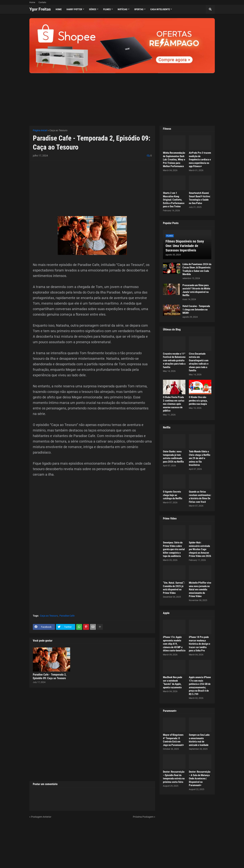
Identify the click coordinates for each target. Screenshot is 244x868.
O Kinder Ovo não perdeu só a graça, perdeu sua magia (198, 401)
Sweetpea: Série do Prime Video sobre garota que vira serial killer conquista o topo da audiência (174, 549)
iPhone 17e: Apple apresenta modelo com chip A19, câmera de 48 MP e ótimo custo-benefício (174, 644)
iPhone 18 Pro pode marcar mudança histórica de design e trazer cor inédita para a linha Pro (200, 644)
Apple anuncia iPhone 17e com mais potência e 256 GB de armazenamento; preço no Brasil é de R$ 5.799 (200, 686)
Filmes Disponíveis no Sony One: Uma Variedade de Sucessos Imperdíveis (185, 246)
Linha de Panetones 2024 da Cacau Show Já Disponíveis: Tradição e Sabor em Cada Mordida (197, 269)
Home (32, 2)
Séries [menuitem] (93, 9)
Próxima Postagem (143, 817)
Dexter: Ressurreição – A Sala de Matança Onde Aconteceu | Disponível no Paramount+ (200, 778)
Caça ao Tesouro (58, 130)
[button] (210, 9)
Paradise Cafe (67, 616)
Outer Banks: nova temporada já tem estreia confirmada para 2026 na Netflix (173, 457)
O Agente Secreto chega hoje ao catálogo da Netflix (173, 495)
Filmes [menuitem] (107, 9)
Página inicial (40, 130)
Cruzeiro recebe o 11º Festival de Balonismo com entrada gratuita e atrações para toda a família (174, 360)
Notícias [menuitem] (123, 9)
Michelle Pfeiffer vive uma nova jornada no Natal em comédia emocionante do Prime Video (200, 589)
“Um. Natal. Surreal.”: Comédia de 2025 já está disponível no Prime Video (174, 588)
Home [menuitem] (59, 9)
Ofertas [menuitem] (139, 9)
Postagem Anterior (41, 817)
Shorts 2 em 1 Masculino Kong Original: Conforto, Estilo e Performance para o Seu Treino (174, 200)
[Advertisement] (122, 97)
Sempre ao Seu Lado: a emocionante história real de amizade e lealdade (199, 740)
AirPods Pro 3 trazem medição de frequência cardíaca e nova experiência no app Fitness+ (200, 160)
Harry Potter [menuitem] (74, 9)
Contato (42, 2)
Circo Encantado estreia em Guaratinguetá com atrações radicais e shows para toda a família (199, 362)
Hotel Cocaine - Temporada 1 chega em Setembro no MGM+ (196, 309)
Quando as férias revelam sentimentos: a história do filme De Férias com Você (200, 497)
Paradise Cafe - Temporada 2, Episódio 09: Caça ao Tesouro (50, 676)
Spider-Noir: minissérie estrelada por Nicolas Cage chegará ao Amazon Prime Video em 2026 (200, 549)
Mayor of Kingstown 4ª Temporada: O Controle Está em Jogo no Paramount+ (173, 740)
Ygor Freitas (40, 9)
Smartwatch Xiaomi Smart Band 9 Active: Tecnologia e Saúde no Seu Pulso (200, 198)
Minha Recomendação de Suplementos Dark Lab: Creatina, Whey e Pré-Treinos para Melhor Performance (174, 160)
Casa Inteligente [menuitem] (160, 9)
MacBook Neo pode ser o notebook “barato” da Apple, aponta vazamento (173, 682)
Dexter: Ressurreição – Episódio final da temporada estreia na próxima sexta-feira (174, 777)
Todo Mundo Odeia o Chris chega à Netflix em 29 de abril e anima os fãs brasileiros (200, 458)
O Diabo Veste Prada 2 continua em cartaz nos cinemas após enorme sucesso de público (174, 404)
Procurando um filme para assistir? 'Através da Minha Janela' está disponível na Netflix (196, 290)
